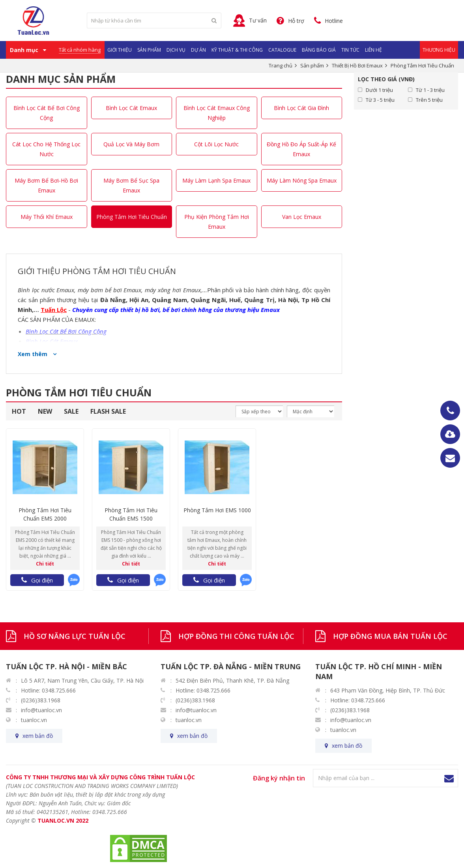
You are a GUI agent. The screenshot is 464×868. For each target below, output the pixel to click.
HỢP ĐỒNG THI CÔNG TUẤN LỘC (236, 636)
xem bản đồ (38, 736)
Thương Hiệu (439, 50)
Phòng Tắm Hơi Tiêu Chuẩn (132, 217)
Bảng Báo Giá (319, 50)
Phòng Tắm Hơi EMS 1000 (217, 510)
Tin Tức (350, 50)
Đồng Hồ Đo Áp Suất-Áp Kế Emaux (301, 149)
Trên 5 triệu (429, 100)
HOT (19, 411)
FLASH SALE (108, 411)
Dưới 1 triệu (379, 90)
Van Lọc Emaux (302, 217)
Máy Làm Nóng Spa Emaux (302, 180)
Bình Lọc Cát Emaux (131, 108)
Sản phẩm (149, 50)
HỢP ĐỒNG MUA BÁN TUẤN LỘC (390, 636)
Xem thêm (33, 354)
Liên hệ (373, 50)
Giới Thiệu (120, 50)
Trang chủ (281, 65)
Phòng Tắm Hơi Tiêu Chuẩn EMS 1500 (131, 514)
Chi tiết (45, 564)
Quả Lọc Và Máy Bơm (131, 144)
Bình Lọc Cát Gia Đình (301, 108)
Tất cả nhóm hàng (80, 50)
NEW (45, 411)
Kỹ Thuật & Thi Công (237, 50)
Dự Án (198, 50)
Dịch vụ (176, 50)
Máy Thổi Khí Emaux (47, 217)
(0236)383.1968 (41, 700)
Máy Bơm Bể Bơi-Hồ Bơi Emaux (46, 185)
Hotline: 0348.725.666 (48, 690)
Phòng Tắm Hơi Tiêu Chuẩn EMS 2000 (45, 514)
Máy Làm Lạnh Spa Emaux (216, 180)
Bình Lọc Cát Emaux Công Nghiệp (217, 113)
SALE (71, 411)
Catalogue (282, 50)
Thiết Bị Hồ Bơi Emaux (357, 65)
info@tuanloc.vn (41, 710)
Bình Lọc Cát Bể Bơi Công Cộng (47, 113)
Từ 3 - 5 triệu (380, 100)
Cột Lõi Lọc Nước (216, 144)
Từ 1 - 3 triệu (430, 90)
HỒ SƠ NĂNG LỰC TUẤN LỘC (75, 636)
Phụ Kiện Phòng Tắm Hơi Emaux (217, 222)
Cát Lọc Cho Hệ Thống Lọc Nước (46, 149)
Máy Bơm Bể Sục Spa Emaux (131, 185)
